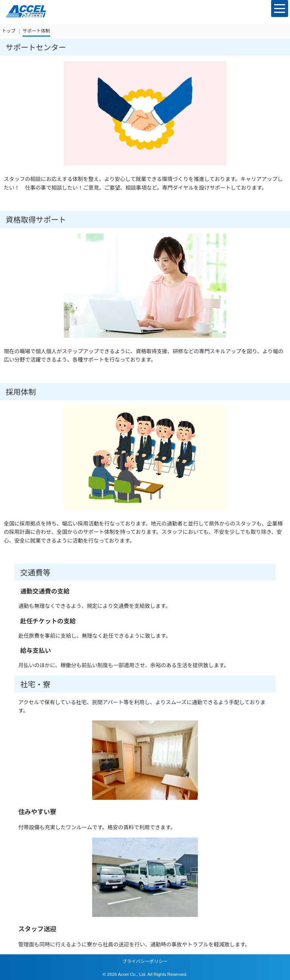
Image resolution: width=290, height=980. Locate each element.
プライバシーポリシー (145, 961)
